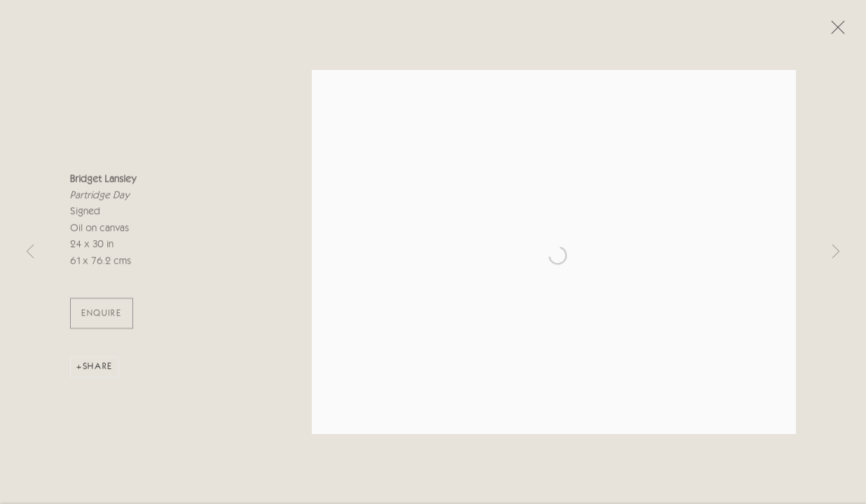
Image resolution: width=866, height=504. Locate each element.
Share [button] (98, 369)
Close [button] (834, 31)
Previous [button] (30, 252)
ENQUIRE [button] (102, 316)
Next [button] (836, 252)
